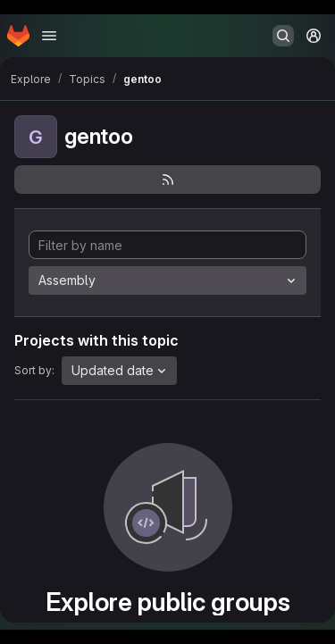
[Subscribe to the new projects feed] (167, 180)
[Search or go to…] (283, 36)
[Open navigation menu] (49, 36)
